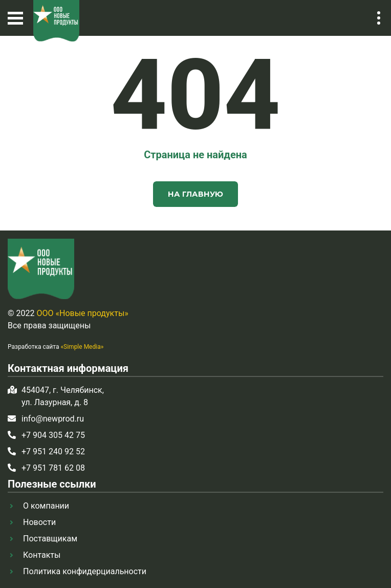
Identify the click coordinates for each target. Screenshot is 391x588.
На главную (196, 194)
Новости (39, 522)
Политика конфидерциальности (85, 571)
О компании (46, 506)
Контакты (42, 555)
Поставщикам (50, 539)
